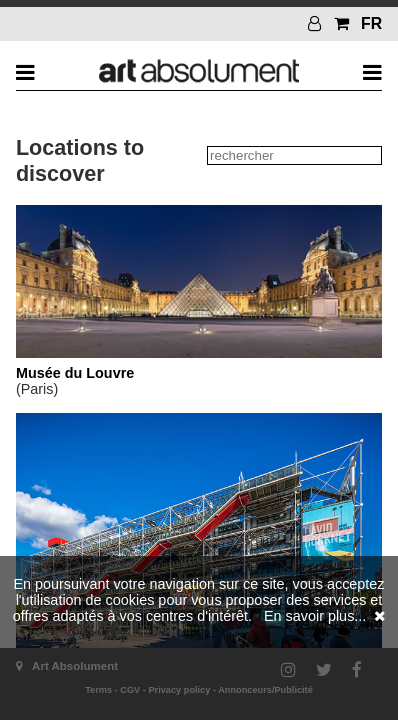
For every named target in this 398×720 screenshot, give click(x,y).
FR (371, 23)
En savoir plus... (315, 616)
